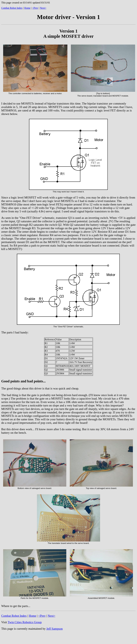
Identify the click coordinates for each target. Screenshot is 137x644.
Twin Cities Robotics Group (25, 622)
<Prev (35, 8)
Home (27, 8)
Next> (43, 8)
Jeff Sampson (55, 629)
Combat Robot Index (12, 8)
